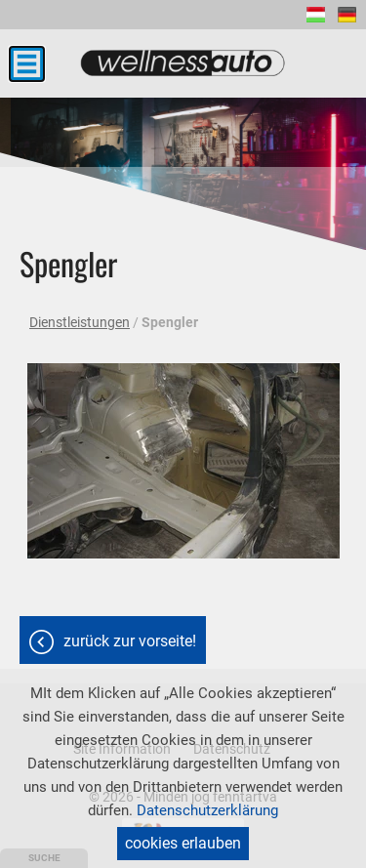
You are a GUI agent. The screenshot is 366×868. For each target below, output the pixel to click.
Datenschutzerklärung (207, 810)
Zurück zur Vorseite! (130, 641)
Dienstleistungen (80, 322)
